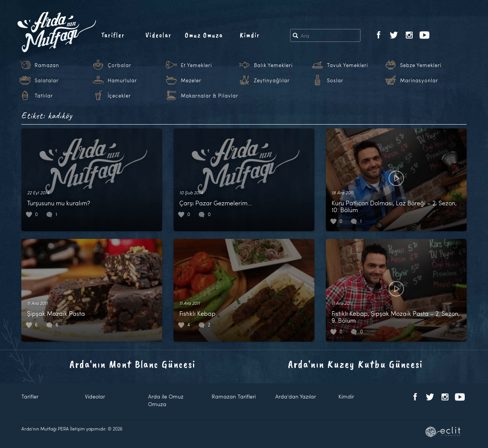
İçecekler (119, 96)
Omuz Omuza (204, 35)
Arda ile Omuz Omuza (166, 400)
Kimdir (250, 35)
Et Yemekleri (196, 65)
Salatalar (47, 80)
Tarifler (113, 35)
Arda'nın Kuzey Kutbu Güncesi (356, 364)
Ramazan (47, 65)
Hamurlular (122, 80)
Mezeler (191, 80)
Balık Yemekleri (273, 65)
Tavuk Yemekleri (348, 65)
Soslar (335, 80)
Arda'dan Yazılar (296, 396)
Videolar (159, 35)
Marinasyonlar (419, 80)
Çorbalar (120, 65)
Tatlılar (44, 96)
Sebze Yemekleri (421, 65)
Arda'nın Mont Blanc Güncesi (133, 364)
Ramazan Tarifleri (234, 396)
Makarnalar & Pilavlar (210, 96)
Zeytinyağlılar (272, 80)
